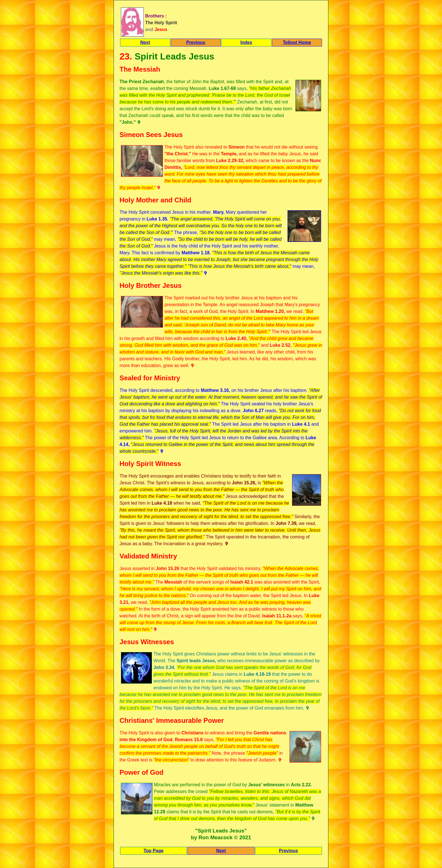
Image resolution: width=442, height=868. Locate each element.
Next (145, 42)
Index (246, 42)
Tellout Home (297, 42)
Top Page (153, 851)
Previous (196, 42)
